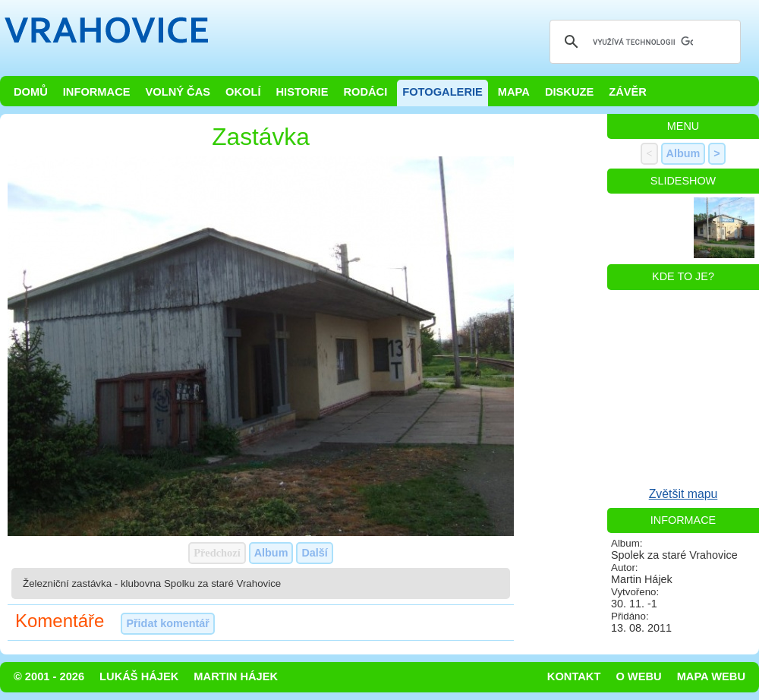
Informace (97, 92)
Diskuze (569, 92)
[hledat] (643, 42)
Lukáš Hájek (139, 676)
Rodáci (365, 92)
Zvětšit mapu (683, 494)
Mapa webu (711, 676)
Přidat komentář (168, 623)
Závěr (628, 92)
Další (314, 553)
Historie (302, 92)
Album (271, 553)
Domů (31, 92)
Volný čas (178, 92)
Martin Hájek (236, 676)
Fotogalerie (442, 92)
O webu (638, 676)
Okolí (243, 92)
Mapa (514, 92)
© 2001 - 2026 (49, 676)
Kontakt (574, 676)
